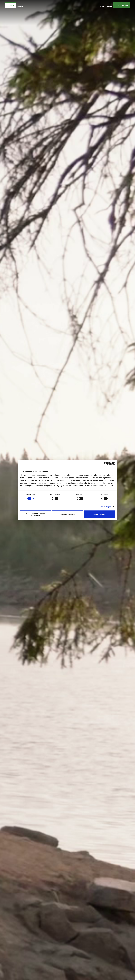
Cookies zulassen (100, 514)
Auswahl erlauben (67, 514)
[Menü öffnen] (11, 5)
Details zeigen (105, 507)
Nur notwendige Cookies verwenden (35, 514)
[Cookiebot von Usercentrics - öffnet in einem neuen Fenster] (106, 464)
